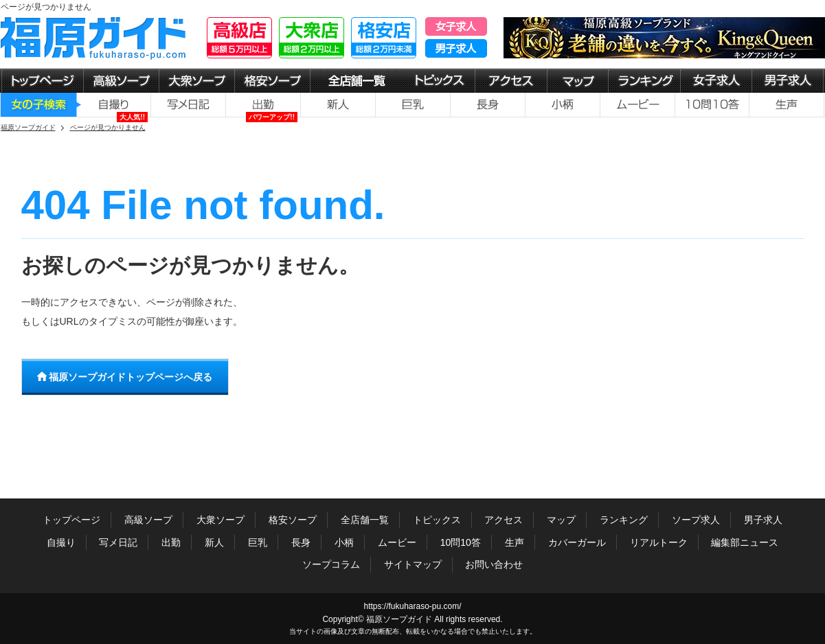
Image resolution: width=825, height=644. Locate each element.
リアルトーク (659, 542)
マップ (561, 520)
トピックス (437, 520)
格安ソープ (293, 520)
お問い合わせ (494, 564)
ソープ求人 (696, 520)
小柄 (344, 542)
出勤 (171, 542)
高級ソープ (148, 520)
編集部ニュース (745, 542)
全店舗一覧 (365, 520)
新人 (214, 542)
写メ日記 (118, 542)
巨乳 (258, 542)
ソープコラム (331, 564)
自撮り (61, 542)
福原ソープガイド (399, 619)
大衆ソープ (221, 520)
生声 (515, 542)
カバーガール (577, 542)
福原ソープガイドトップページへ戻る (125, 377)
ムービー (397, 542)
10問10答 (461, 542)
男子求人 (763, 520)
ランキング (624, 520)
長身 (301, 542)
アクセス (504, 520)
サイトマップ (413, 564)
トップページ (71, 520)
